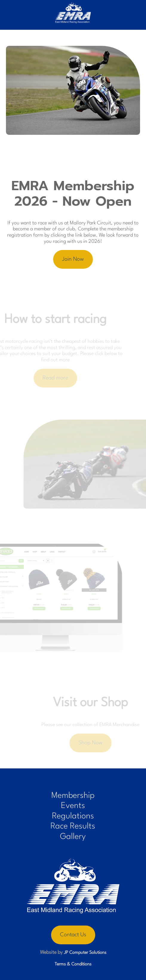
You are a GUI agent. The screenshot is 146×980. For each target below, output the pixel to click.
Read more (52, 378)
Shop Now (94, 743)
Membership (73, 796)
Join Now (73, 259)
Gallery (73, 837)
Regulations (73, 816)
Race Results (73, 826)
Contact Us (73, 935)
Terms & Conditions (73, 964)
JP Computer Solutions (85, 953)
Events (73, 806)
